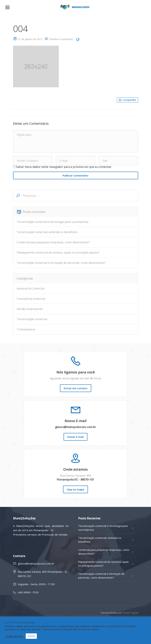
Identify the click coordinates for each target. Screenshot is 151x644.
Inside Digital (130, 613)
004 (21, 29)
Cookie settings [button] (14, 636)
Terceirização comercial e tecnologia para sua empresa (52, 222)
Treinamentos (26, 329)
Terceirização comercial (32, 319)
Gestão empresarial (29, 309)
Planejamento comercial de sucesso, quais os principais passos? (58, 252)
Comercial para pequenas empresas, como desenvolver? (53, 242)
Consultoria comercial (31, 299)
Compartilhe (127, 100)
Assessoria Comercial (30, 288)
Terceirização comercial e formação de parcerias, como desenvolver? (61, 263)
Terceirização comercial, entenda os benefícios (47, 232)
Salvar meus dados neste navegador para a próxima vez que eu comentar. (64, 167)
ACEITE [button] (31, 636)
